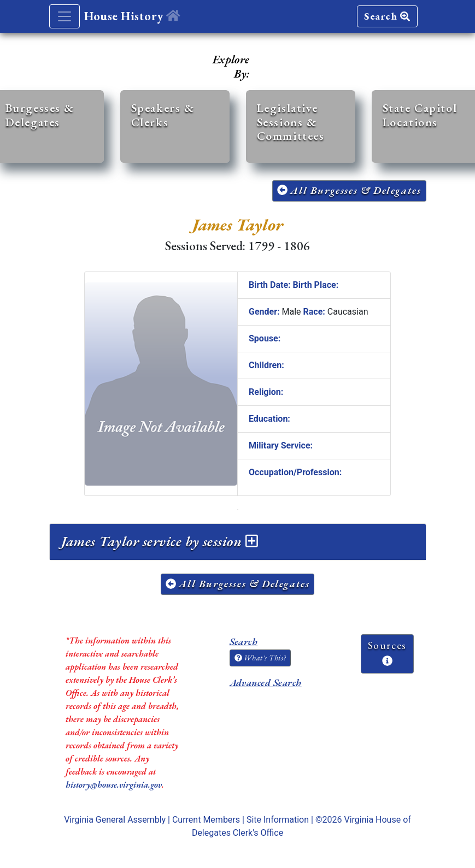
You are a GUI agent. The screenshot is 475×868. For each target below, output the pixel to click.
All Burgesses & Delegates (349, 190)
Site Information (278, 820)
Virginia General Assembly (115, 820)
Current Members (206, 820)
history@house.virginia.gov (114, 785)
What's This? (260, 658)
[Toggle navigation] (64, 16)
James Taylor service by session (160, 541)
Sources (387, 652)
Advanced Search (266, 683)
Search (387, 16)
